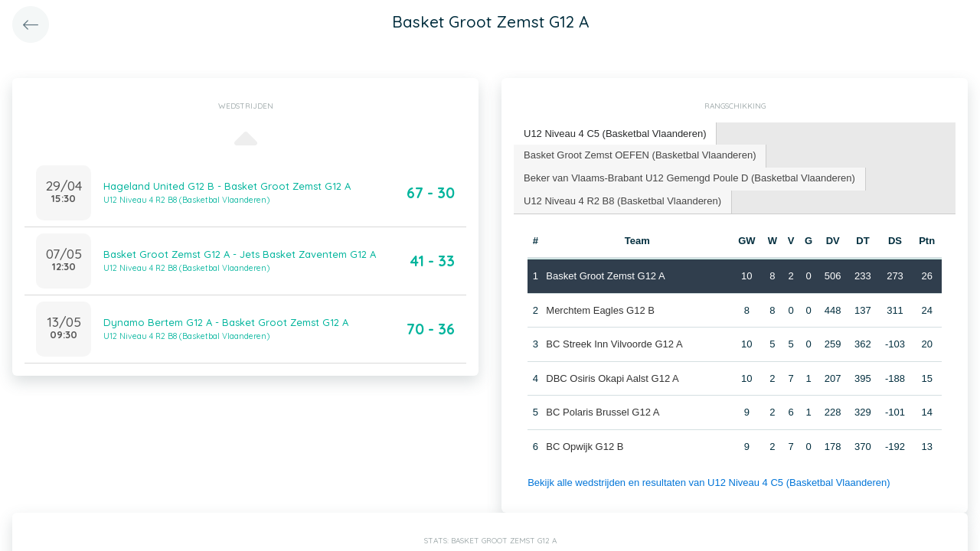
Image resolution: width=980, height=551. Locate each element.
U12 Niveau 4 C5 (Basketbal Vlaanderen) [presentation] (615, 134)
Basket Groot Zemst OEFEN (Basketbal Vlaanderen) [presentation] (640, 155)
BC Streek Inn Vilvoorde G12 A (614, 344)
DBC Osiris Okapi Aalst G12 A (612, 378)
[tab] (615, 134)
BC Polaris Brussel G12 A (603, 412)
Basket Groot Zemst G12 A (605, 276)
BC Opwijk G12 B (585, 447)
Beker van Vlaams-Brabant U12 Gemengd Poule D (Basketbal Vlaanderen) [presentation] (689, 178)
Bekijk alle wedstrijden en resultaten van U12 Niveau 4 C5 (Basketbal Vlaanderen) (709, 483)
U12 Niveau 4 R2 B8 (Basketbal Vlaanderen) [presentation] (622, 201)
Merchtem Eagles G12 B (600, 310)
